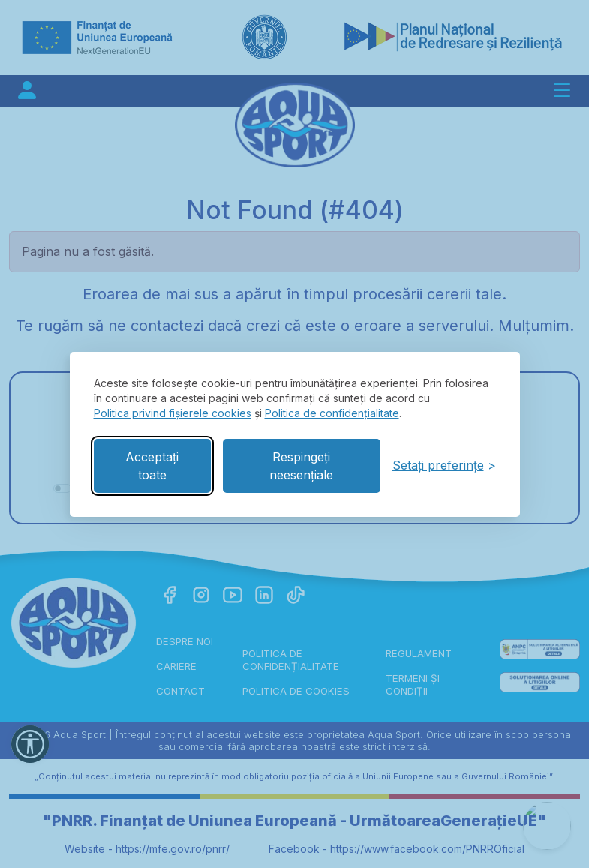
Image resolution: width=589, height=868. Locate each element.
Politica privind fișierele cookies (173, 413)
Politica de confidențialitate (332, 413)
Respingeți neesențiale (301, 466)
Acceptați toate (152, 466)
